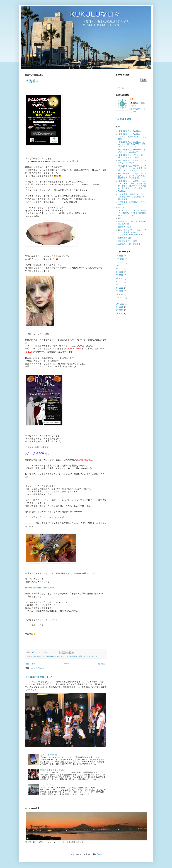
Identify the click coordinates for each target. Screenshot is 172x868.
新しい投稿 (31, 664)
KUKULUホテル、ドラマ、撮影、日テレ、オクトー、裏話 (132, 156)
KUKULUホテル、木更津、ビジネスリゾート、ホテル (132, 162)
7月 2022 (120, 275)
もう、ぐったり (47, 785)
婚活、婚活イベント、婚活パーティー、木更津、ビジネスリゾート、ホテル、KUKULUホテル (132, 232)
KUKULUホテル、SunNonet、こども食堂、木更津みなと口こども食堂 (132, 136)
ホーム (67, 664)
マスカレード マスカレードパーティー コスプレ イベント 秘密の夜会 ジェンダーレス (132, 213)
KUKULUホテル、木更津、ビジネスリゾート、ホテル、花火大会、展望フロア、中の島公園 (132, 176)
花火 (120, 218)
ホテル (121, 207)
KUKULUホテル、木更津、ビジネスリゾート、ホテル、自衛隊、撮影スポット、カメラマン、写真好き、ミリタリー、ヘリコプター (132, 185)
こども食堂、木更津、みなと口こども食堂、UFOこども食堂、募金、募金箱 (132, 197)
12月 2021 (120, 298)
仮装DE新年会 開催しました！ (40, 677)
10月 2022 (120, 266)
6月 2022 (120, 278)
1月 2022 (120, 294)
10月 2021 (120, 304)
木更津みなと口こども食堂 (129, 244)
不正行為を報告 (123, 119)
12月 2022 (120, 259)
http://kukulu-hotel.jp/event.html (40, 588)
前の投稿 (102, 664)
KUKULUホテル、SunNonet (130, 131)
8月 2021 (120, 310)
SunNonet (122, 191)
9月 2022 (120, 269)
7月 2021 (120, 313)
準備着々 (32, 81)
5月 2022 (120, 282)
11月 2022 (120, 263)
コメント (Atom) (37, 668)
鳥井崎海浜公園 (125, 238)
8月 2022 (120, 272)
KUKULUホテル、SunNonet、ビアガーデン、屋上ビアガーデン (132, 151)
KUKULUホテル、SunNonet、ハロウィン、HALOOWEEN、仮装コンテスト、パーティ (66, 656)
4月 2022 (120, 285)
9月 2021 (120, 307)
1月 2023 (120, 256)
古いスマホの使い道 (49, 755)
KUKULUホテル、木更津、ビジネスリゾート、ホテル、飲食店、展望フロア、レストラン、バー (132, 168)
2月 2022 (120, 291)
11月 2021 (120, 301)
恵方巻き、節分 (125, 227)
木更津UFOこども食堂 (127, 241)
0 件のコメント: (50, 652)
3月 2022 (120, 288)
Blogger (100, 854)
